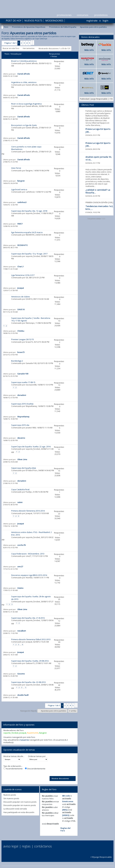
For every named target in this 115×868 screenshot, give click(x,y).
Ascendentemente (13, 769)
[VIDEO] (66, 815)
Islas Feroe (16, 168)
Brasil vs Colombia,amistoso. (24, 61)
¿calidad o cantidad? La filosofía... (98, 191)
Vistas (54, 56)
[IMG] (65, 810)
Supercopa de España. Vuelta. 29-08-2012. (30, 661)
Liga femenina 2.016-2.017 (23, 275)
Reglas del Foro (66, 829)
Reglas (26, 846)
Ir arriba (73, 711)
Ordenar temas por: (37, 756)
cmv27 (29, 556)
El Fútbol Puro (32, 470)
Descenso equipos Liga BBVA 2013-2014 (29, 575)
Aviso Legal (11, 846)
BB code (66, 796)
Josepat (29, 513)
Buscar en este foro (11, 48)
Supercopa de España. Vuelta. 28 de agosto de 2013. (31, 598)
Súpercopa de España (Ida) (24, 468)
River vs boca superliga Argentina (26, 104)
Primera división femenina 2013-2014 (28, 511)
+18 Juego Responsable (101, 856)
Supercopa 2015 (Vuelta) (22, 404)
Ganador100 (31, 363)
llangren (29, 171)
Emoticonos (68, 801)
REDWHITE (30, 235)
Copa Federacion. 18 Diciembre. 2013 (28, 554)
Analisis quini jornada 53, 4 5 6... (99, 158)
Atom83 (29, 578)
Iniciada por (16, 54)
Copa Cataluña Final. (21, 489)
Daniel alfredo (32, 63)
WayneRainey (31, 406)
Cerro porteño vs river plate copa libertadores (26, 148)
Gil (27, 278)
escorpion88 (31, 385)
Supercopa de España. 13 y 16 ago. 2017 (29, 254)
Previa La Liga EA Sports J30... (98, 130)
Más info (89, 50)
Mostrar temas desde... (14, 756)
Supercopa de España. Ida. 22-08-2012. (29, 682)
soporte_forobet (33, 213)
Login (105, 21)
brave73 (29, 342)
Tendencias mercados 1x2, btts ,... (99, 208)
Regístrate (92, 21)
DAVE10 (29, 299)
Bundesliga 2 (17, 361)
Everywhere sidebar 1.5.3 (96, 219)
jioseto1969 (31, 428)
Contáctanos (43, 846)
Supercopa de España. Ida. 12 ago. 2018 (29, 211)
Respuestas (55, 54)
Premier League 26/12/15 (23, 339)
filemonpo (30, 323)
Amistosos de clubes (21, 297)
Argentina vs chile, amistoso (24, 82)
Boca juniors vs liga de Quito (24, 125)
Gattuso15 (30, 663)
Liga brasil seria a (19, 189)
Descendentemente (35, 769)
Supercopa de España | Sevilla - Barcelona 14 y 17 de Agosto (31, 319)
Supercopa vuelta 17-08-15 (23, 382)
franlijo (29, 492)
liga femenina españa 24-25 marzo (27, 232)
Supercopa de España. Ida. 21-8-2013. (28, 618)
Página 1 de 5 (11, 43)
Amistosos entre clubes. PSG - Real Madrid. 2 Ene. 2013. (31, 533)
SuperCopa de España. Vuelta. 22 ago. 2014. (31, 447)
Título (7, 54)
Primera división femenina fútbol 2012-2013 (31, 639)
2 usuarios (24, 740)
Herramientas (29, 48)
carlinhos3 (30, 192)
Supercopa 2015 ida (20, 425)
